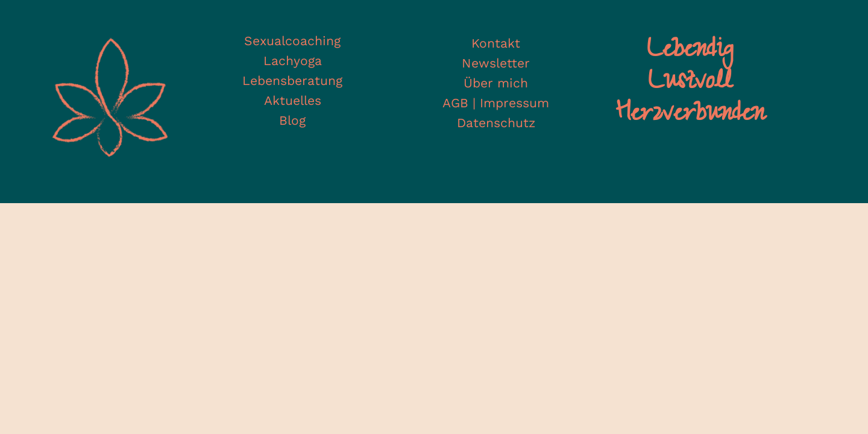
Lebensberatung (292, 80)
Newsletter (496, 63)
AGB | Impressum (496, 103)
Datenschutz (496, 123)
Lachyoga (293, 61)
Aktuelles (293, 100)
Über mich (496, 83)
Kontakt (496, 43)
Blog (292, 120)
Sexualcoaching (292, 41)
